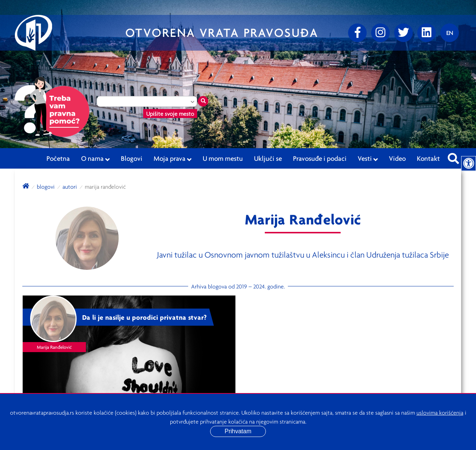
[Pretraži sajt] (453, 156)
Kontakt (428, 158)
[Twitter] (403, 33)
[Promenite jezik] (450, 33)
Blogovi (132, 158)
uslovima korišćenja (440, 412)
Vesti (368, 159)
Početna (58, 158)
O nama (95, 159)
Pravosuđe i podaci (320, 158)
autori (70, 186)
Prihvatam (238, 431)
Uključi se (268, 158)
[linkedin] (427, 33)
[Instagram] (380, 33)
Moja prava (173, 159)
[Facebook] (357, 33)
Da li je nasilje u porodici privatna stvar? (144, 317)
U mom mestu (223, 158)
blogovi (46, 186)
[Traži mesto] (203, 101)
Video (397, 158)
